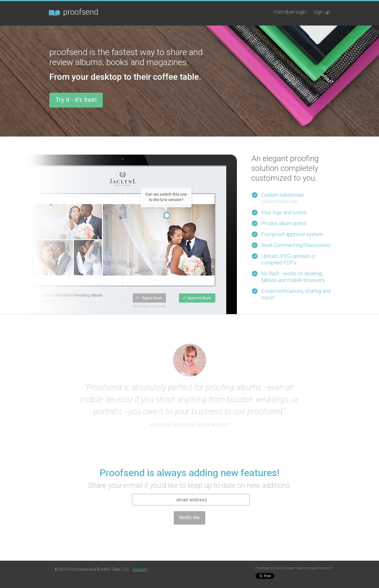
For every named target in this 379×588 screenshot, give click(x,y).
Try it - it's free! (76, 100)
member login (290, 12)
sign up (322, 12)
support (140, 569)
